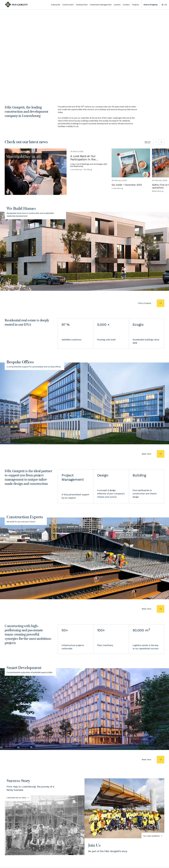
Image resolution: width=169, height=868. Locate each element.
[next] (161, 142)
